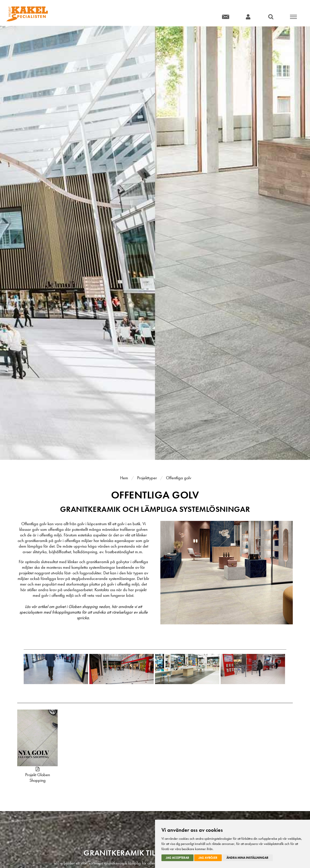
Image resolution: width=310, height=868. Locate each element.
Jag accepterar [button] (177, 858)
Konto (248, 17)
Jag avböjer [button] (208, 858)
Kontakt (226, 17)
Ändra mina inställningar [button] (247, 858)
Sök (271, 17)
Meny (293, 17)
